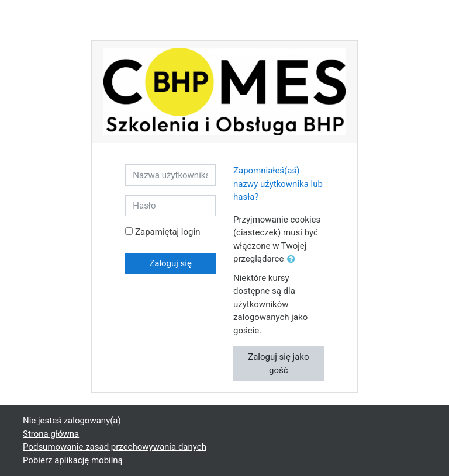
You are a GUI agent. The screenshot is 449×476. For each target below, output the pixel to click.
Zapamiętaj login (167, 232)
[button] (293, 260)
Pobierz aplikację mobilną (73, 460)
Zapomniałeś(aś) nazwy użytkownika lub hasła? (278, 184)
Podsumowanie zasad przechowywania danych (115, 447)
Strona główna (51, 434)
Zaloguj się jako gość (278, 364)
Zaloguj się (170, 263)
